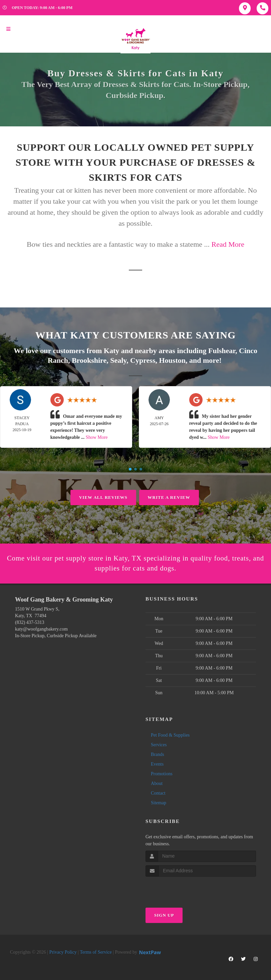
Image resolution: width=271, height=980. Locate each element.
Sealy (118, 360)
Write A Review (169, 497)
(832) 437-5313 (30, 622)
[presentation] (181, 889)
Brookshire (89, 360)
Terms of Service (96, 952)
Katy (111, 350)
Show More (97, 437)
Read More (228, 244)
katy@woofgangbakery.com (41, 629)
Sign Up (164, 915)
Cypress (143, 360)
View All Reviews (103, 497)
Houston (172, 360)
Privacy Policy (63, 952)
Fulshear (222, 350)
